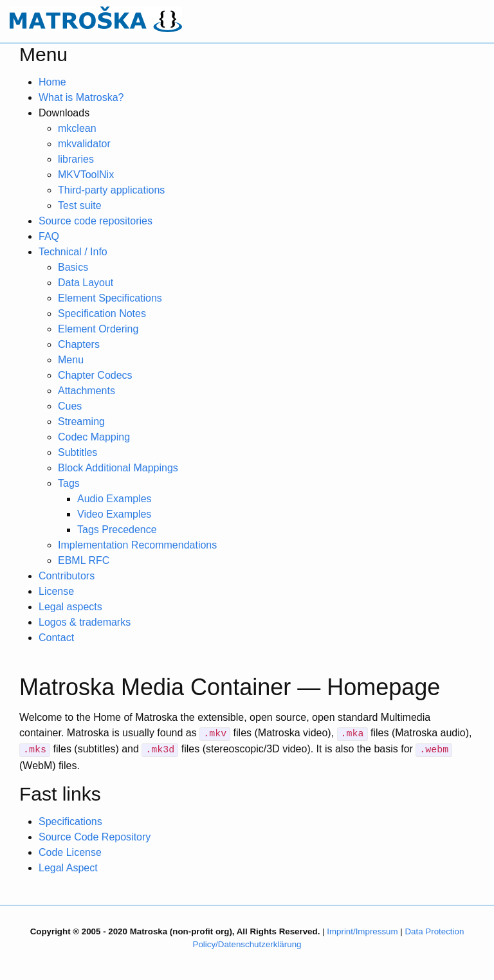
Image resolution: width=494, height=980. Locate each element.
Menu (71, 360)
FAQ (49, 236)
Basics (73, 267)
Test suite (80, 205)
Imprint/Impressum (362, 931)
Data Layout (86, 283)
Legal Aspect (68, 868)
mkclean (77, 128)
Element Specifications (110, 298)
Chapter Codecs (95, 375)
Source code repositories (96, 221)
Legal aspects (70, 607)
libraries (76, 159)
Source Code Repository (95, 837)
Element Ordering (98, 329)
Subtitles (78, 452)
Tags (69, 483)
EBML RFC (84, 560)
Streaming (81, 422)
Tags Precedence (117, 530)
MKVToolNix (86, 175)
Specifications (70, 821)
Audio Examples (114, 499)
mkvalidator (84, 144)
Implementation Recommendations (137, 545)
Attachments (87, 391)
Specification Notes (102, 313)
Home (52, 82)
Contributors (67, 576)
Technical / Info (73, 252)
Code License (70, 852)
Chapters (79, 344)
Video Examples (114, 514)
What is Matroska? (81, 97)
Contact (56, 638)
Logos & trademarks (85, 622)
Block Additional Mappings (118, 468)
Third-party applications (111, 190)
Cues (70, 406)
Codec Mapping (94, 437)
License (56, 591)
